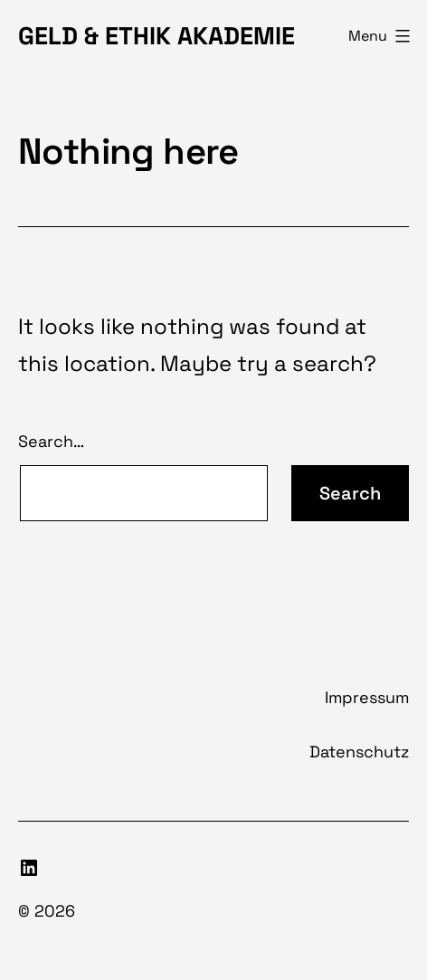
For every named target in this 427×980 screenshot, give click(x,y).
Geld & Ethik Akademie (157, 36)
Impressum (367, 697)
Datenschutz (359, 752)
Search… (51, 441)
